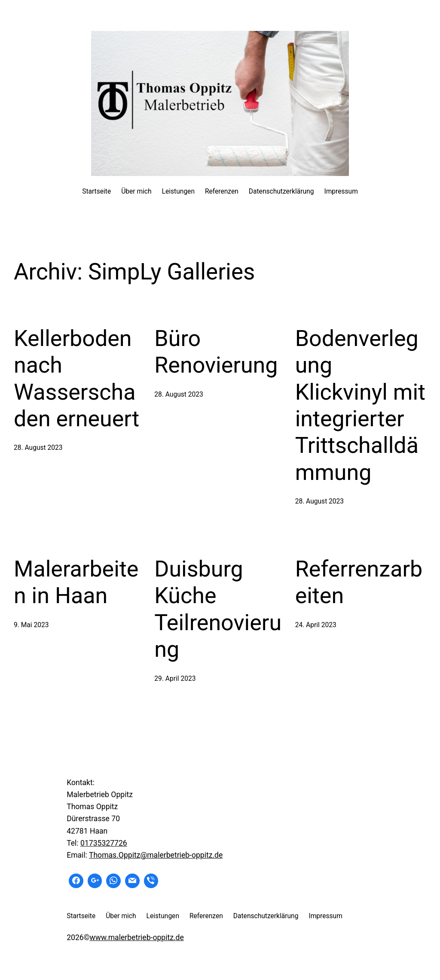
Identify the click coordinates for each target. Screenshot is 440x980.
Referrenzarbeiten (359, 582)
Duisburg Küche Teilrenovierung (218, 609)
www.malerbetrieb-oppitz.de (136, 938)
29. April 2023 (175, 679)
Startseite (96, 191)
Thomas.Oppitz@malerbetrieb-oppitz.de (156, 855)
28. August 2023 (38, 448)
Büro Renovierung (216, 352)
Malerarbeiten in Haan (76, 582)
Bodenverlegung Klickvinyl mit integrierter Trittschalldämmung (360, 405)
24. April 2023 (316, 625)
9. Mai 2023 (31, 625)
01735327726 (104, 843)
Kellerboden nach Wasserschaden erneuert (76, 379)
